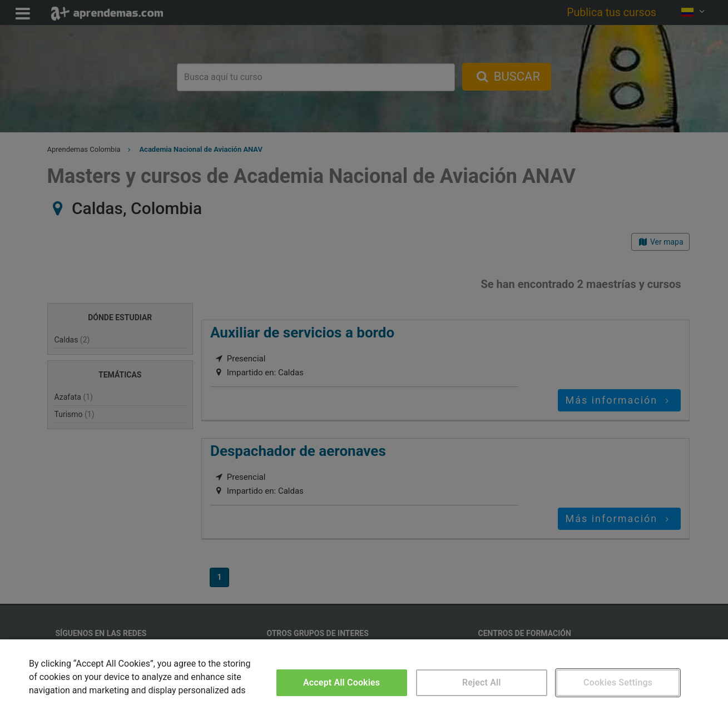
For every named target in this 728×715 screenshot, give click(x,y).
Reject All (482, 682)
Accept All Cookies (341, 682)
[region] (364, 677)
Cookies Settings (618, 682)
